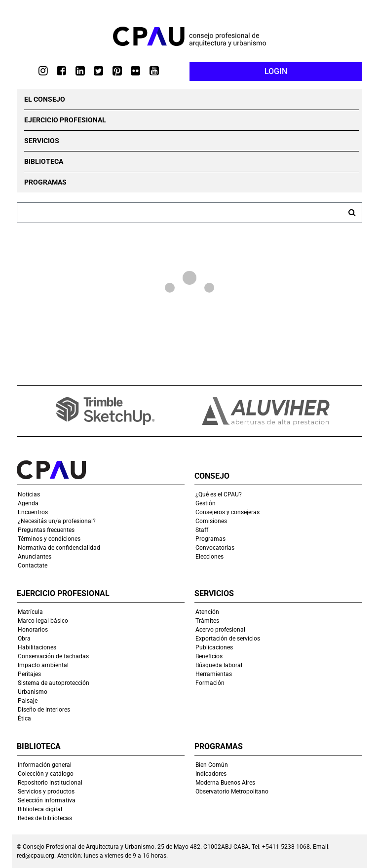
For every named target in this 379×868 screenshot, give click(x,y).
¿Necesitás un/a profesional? (57, 521)
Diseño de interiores (44, 710)
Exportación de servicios (228, 639)
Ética (24, 718)
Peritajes (29, 674)
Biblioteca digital (40, 809)
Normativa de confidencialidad (59, 548)
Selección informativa (47, 800)
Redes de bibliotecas (45, 818)
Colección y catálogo (46, 774)
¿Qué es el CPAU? (219, 494)
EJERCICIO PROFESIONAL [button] (65, 120)
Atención (207, 612)
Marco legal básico (43, 621)
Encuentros (33, 512)
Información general (45, 765)
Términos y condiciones (49, 539)
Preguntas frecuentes (46, 530)
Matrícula (30, 612)
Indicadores (211, 774)
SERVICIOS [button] (42, 141)
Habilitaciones (37, 647)
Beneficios (209, 656)
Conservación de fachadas (53, 656)
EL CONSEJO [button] (45, 99)
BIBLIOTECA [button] (44, 161)
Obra (24, 639)
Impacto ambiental (43, 665)
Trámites (207, 621)
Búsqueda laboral (219, 665)
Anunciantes (35, 557)
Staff (202, 530)
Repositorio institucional (50, 783)
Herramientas (214, 674)
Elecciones (209, 557)
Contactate (33, 566)
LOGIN (276, 71)
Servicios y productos (46, 792)
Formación (210, 683)
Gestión (206, 503)
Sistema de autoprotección (54, 683)
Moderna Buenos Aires (225, 783)
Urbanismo (33, 692)
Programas (210, 539)
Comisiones (211, 521)
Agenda (28, 503)
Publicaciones (214, 647)
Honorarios (33, 630)
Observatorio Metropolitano (232, 792)
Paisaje (28, 701)
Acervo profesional (220, 630)
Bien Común (212, 765)
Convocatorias (215, 548)
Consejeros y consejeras (227, 512)
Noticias (29, 494)
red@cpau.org (36, 856)
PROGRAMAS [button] (45, 182)
